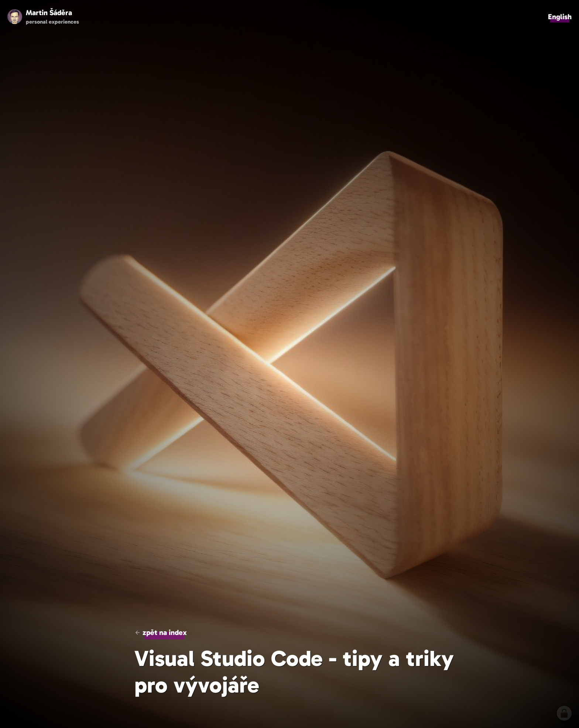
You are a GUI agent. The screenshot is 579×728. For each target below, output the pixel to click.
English (560, 17)
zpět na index (165, 632)
